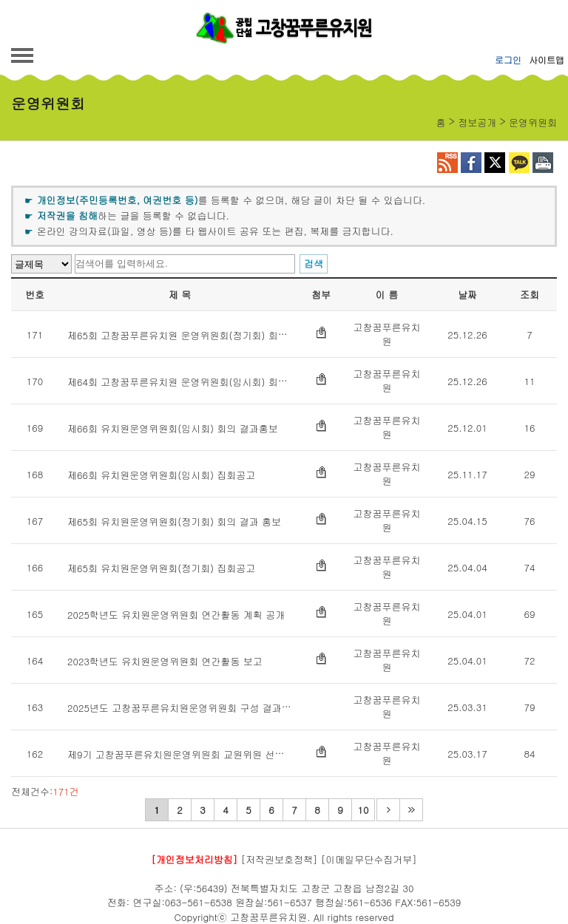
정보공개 (477, 122)
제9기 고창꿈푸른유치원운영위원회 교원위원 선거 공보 (187, 754)
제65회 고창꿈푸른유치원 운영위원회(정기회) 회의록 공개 (193, 335)
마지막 (411, 810)
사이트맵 (547, 60)
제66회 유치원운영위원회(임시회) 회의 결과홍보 (173, 428)
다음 (388, 810)
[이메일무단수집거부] (369, 859)
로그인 (508, 60)
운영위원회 (533, 122)
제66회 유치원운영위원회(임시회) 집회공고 (161, 475)
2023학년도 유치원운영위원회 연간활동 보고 (165, 661)
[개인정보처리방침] (194, 859)
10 (364, 810)
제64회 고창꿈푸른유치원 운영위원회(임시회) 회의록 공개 (193, 382)
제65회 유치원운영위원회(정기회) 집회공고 (161, 568)
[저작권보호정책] (280, 859)
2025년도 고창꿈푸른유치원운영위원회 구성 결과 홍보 (186, 708)
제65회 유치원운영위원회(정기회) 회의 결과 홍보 (174, 522)
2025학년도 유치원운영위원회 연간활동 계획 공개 (176, 615)
